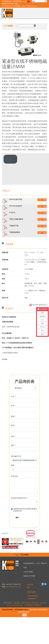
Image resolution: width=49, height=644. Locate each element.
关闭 (25, 615)
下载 (44, 200)
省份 (13, 436)
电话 (13, 425)
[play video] (10, 159)
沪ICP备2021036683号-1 (34, 605)
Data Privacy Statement (30, 603)
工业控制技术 (32, 599)
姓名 (13, 405)
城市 (13, 445)
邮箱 (13, 416)
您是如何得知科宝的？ (20, 498)
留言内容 (14, 476)
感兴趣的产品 (16, 456)
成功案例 (30, 584)
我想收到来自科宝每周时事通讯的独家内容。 (25, 510)
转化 (28, 587)
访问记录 (17, 603)
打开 (40, 200)
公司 (13, 396)
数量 (13, 465)
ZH (27, 2)
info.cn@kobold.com (29, 6)
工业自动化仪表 (32, 596)
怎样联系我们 (32, 592)
